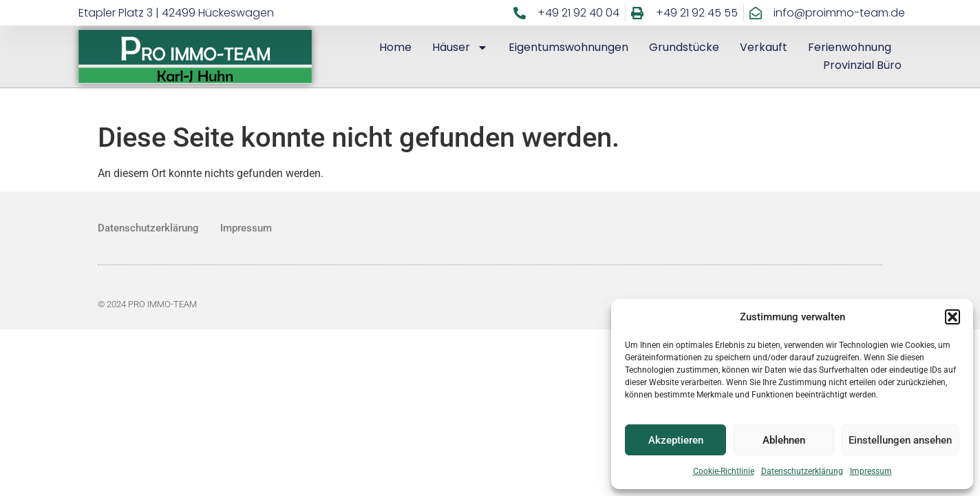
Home (395, 47)
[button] (952, 317)
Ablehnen (784, 440)
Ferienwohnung (850, 47)
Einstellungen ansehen (900, 440)
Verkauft (764, 47)
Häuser (460, 48)
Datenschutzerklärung (802, 471)
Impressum (871, 471)
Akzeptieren (676, 440)
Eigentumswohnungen (568, 47)
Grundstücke (684, 47)
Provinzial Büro (862, 65)
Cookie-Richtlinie (724, 471)
